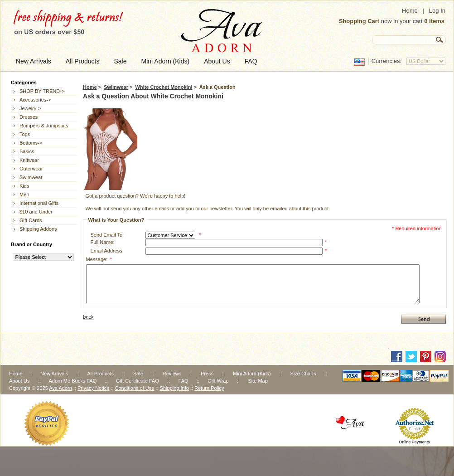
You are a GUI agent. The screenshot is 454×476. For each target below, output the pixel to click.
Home (410, 11)
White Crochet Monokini (164, 87)
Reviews (172, 374)
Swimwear (116, 87)
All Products (100, 374)
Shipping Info (174, 388)
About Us (19, 381)
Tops (25, 134)
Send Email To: (107, 235)
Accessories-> (35, 100)
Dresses (29, 117)
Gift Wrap (218, 381)
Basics (27, 151)
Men (24, 194)
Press (207, 374)
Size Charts (303, 374)
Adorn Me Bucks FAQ (72, 381)
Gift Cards (31, 220)
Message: (99, 259)
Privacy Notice (93, 388)
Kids (24, 186)
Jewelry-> (30, 108)
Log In (437, 11)
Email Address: (107, 251)
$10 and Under (36, 212)
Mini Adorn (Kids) (252, 374)
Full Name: (103, 242)
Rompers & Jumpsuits (44, 126)
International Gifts (39, 203)
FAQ (184, 381)
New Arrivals (54, 374)
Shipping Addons (38, 229)
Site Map (258, 381)
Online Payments (414, 442)
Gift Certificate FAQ (138, 381)
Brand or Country (31, 244)
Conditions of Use (135, 388)
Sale (138, 374)
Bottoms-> (31, 143)
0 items (434, 21)
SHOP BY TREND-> (42, 91)
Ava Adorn (60, 388)
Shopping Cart (359, 21)
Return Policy (209, 388)
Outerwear (31, 169)
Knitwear (29, 160)
